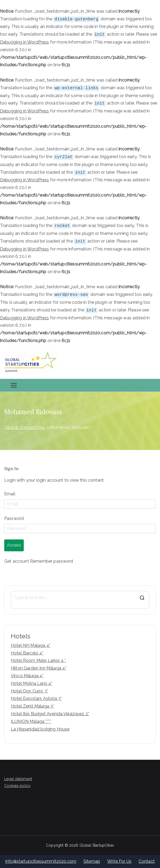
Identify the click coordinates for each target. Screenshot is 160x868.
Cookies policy (17, 786)
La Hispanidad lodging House (40, 729)
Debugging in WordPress (25, 42)
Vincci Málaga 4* (27, 676)
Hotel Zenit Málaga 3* (32, 706)
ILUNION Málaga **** (31, 721)
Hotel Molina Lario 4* (32, 683)
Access (14, 545)
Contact (147, 861)
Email (10, 494)
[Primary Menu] (14, 385)
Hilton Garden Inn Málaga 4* (39, 668)
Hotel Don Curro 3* (29, 691)
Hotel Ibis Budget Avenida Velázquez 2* (50, 714)
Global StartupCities (97, 845)
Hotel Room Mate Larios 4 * (38, 660)
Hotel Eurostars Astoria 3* (36, 698)
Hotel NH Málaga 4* (31, 645)
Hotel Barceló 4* (27, 653)
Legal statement (18, 779)
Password (14, 518)
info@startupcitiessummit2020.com (41, 861)
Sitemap (92, 861)
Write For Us (119, 861)
